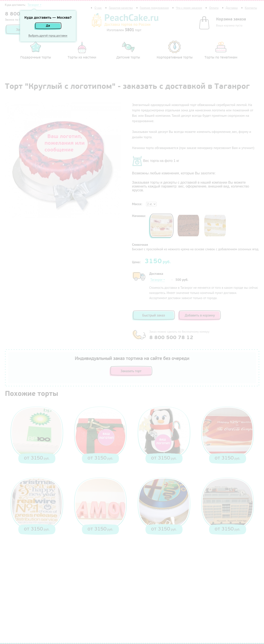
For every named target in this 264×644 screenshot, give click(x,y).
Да (48, 26)
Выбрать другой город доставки (48, 36)
